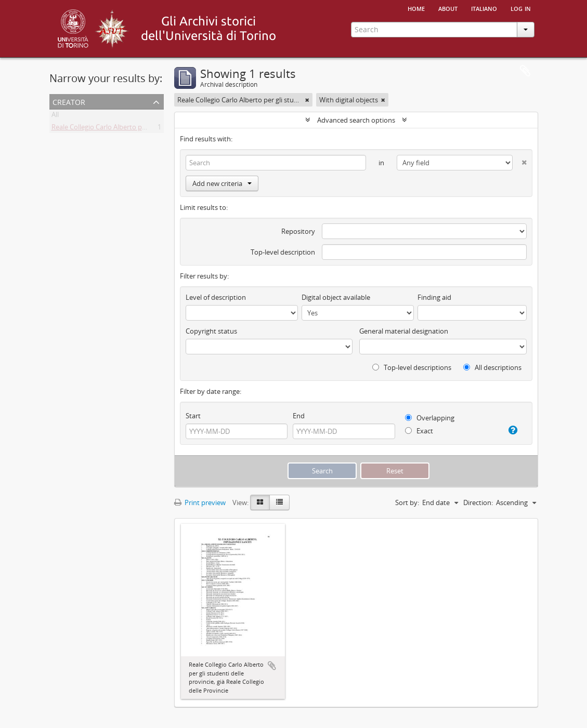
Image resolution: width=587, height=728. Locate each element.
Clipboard (525, 71)
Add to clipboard (272, 666)
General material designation (404, 331)
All (55, 116)
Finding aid (434, 297)
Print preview (200, 502)
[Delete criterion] (519, 160)
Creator (69, 101)
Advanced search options (356, 120)
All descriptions (492, 367)
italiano (484, 8)
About (448, 8)
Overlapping (430, 418)
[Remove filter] (307, 100)
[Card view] (260, 502)
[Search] (276, 163)
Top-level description (283, 252)
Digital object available (336, 297)
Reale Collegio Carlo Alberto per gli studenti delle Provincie (141, 129)
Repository (298, 231)
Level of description (216, 297)
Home (416, 8)
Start (193, 416)
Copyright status (211, 331)
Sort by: (407, 502)
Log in (521, 8)
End (299, 416)
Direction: (478, 502)
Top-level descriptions (412, 367)
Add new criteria (222, 183)
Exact (419, 431)
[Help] (511, 430)
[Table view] (279, 502)
